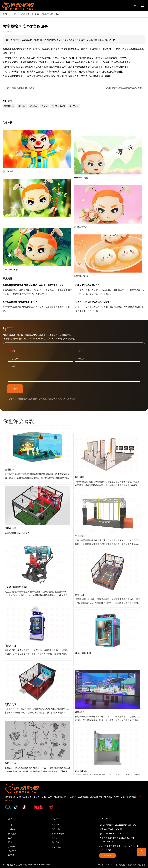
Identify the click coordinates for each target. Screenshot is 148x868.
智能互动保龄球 (58, 106)
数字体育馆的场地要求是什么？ (110, 290)
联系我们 (12, 855)
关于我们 (12, 847)
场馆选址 (34, 106)
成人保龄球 (74, 106)
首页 (5, 14)
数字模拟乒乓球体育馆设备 (47, 14)
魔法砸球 (37, 492)
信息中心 (12, 851)
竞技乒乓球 (37, 727)
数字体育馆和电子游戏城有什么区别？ (38, 307)
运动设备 (56, 825)
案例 (10, 842)
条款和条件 (132, 865)
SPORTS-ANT (18, 5)
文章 (14, 14)
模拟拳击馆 (37, 551)
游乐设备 (56, 829)
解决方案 (12, 834)
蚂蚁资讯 (25, 14)
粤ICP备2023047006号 (107, 865)
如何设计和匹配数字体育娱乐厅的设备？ (110, 307)
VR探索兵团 (37, 668)
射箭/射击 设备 (58, 834)
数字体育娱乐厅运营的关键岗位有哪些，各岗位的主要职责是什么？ (38, 290)
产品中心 (12, 829)
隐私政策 (123, 865)
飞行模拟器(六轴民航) (37, 609)
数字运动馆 (9, 106)
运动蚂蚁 (22, 106)
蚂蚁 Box (56, 842)
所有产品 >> (57, 847)
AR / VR (55, 838)
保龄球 (45, 106)
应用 (10, 838)
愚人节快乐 (38, 183)
